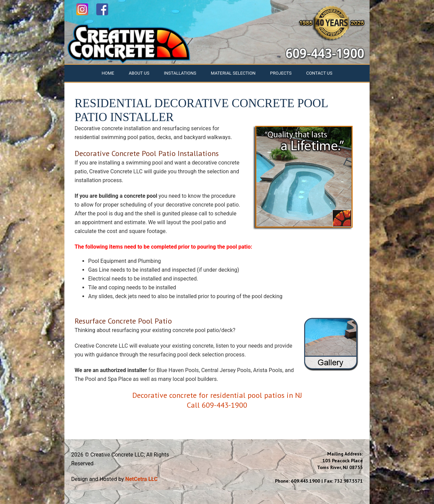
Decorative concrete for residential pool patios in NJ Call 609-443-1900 (217, 400)
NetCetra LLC (141, 479)
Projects (281, 73)
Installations (180, 73)
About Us (139, 73)
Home (108, 73)
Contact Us (319, 73)
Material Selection (233, 73)
